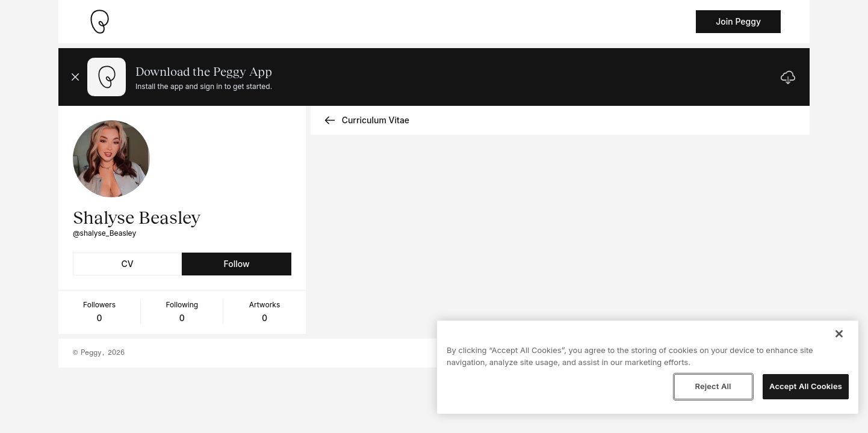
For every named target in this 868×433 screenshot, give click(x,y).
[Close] (839, 334)
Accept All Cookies (806, 386)
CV (128, 264)
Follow (236, 264)
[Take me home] (99, 22)
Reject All (713, 386)
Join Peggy (738, 21)
